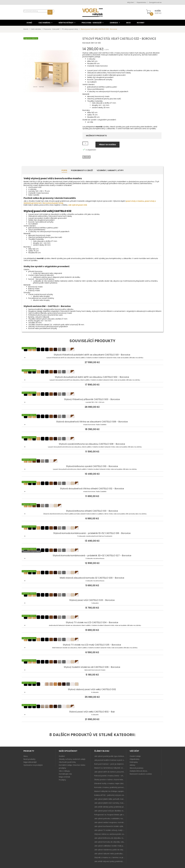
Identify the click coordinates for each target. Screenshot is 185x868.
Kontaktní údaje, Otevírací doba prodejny (72, 767)
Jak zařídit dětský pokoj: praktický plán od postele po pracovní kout (110, 807)
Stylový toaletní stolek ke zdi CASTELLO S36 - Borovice (92, 662)
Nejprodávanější (30, 762)
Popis (64, 170)
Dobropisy (134, 762)
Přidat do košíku (107, 145)
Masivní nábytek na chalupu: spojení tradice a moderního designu (110, 791)
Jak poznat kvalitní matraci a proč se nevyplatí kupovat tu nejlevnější (110, 760)
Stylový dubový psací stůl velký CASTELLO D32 (92, 685)
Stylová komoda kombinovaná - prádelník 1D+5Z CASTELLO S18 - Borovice (92, 528)
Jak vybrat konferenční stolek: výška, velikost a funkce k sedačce (110, 826)
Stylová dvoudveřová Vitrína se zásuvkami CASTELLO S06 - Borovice (92, 417)
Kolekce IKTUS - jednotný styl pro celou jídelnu (110, 795)
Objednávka (141, 2)
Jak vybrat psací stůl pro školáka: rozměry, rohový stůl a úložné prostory (110, 811)
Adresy (132, 765)
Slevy (26, 756)
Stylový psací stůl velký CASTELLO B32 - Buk (92, 707)
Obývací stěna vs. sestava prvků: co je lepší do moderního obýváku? (110, 834)
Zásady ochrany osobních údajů (72, 759)
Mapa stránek (64, 777)
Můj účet (130, 2)
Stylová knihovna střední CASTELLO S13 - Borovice (92, 506)
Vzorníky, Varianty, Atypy (110, 170)
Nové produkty (29, 759)
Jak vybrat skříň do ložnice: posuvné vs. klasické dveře (110, 772)
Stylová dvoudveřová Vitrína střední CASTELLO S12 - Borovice (92, 484)
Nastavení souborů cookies (141, 774)
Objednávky (135, 759)
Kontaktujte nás (65, 774)
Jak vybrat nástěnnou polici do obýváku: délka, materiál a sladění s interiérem (110, 850)
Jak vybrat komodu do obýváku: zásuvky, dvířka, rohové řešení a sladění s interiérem (110, 842)
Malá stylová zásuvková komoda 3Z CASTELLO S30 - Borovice (92, 573)
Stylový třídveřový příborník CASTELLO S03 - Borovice (92, 395)
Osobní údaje (135, 756)
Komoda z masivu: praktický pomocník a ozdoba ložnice (110, 787)
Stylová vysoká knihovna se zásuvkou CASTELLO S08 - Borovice (92, 439)
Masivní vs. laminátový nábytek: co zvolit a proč (110, 768)
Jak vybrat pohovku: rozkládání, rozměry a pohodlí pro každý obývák (110, 819)
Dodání (62, 756)
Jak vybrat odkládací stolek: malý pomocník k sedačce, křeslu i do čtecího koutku (110, 846)
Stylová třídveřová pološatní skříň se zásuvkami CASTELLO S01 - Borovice (92, 350)
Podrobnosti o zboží (82, 170)
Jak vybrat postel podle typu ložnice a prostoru (110, 756)
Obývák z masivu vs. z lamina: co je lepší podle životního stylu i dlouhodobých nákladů (110, 857)
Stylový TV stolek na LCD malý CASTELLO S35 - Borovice (92, 640)
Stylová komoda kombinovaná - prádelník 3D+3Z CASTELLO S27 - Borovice (92, 551)
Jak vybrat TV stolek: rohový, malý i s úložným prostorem (110, 830)
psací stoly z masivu (135, 201)
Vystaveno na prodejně (33, 765)
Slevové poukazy (137, 768)
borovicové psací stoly (53, 203)
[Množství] (85, 143)
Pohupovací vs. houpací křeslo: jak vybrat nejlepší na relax (110, 815)
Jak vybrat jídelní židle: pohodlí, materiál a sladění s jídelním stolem (110, 799)
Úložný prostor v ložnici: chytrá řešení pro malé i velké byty (110, 780)
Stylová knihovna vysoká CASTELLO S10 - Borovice (92, 461)
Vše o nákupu (64, 771)
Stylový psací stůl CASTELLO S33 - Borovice (92, 595)
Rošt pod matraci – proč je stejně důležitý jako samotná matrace (110, 764)
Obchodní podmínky (67, 762)
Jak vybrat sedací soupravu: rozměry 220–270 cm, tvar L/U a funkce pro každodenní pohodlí (110, 822)
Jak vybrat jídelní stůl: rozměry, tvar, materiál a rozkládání (110, 803)
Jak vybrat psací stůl (77, 205)
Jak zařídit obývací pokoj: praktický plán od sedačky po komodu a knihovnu (110, 861)
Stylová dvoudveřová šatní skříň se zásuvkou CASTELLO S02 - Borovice (92, 372)
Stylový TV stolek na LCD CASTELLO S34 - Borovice (92, 618)
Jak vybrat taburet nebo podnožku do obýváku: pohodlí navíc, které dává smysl (110, 854)
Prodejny (62, 780)
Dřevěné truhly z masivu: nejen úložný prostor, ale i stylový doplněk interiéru (110, 783)
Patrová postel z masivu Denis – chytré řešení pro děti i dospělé (110, 776)
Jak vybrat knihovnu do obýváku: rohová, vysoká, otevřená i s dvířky (110, 838)
